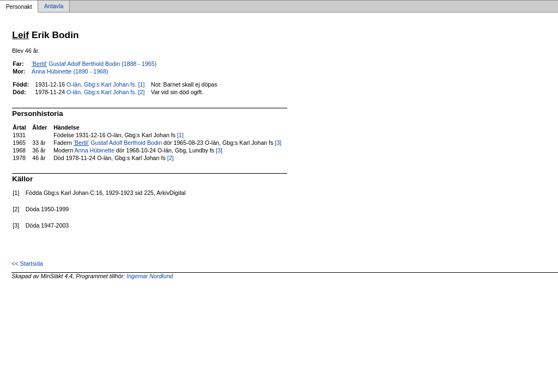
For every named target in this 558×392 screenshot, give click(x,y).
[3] (278, 143)
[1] (142, 84)
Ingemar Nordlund (150, 276)
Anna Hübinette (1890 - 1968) (70, 71)
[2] (142, 92)
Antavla (54, 7)
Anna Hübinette (95, 150)
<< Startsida (27, 264)
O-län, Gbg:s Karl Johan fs (101, 84)
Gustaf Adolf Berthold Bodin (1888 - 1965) (94, 64)
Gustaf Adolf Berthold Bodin (118, 143)
